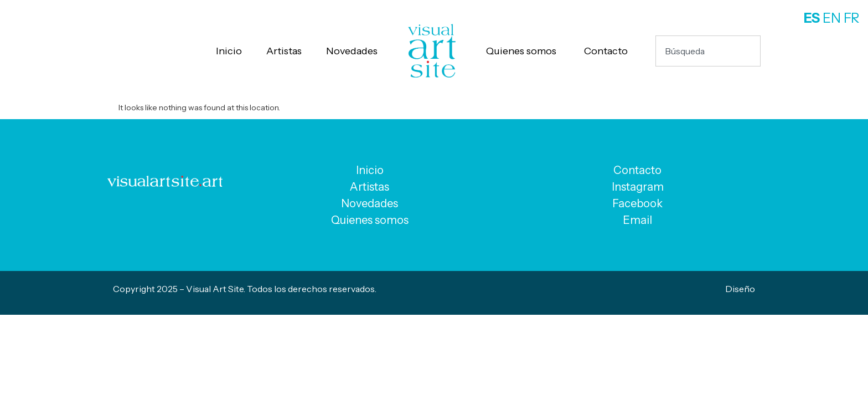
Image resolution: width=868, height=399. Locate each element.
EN (832, 18)
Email (637, 220)
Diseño (740, 289)
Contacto (606, 51)
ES (812, 18)
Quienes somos (521, 51)
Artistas (284, 51)
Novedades (352, 51)
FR (852, 18)
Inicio (229, 51)
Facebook (637, 203)
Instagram (638, 187)
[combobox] (708, 51)
